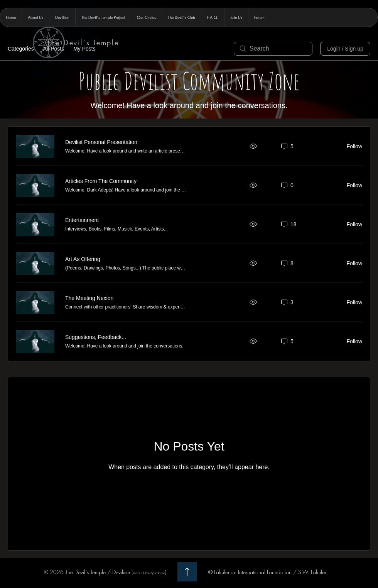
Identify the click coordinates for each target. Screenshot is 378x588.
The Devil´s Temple (83, 42)
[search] (273, 49)
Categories (21, 49)
